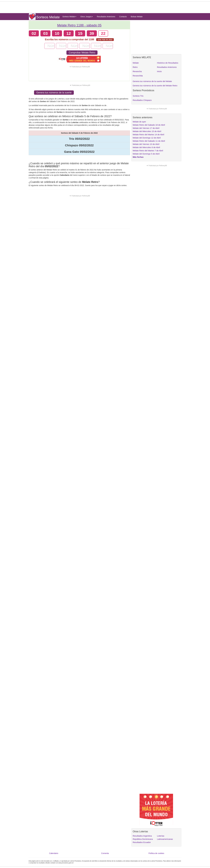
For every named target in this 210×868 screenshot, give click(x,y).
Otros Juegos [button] (87, 17)
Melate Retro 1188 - (79, 25)
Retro (135, 67)
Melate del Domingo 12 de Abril (147, 138)
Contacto (123, 17)
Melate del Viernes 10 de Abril (146, 144)
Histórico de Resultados (168, 63)
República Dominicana (143, 839)
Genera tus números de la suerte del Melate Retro (155, 86)
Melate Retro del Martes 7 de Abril (148, 151)
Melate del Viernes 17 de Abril (146, 128)
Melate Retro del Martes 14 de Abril (148, 135)
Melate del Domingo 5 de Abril (146, 154)
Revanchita (138, 76)
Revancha (137, 71)
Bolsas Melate (137, 17)
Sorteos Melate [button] (69, 17)
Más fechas (138, 157)
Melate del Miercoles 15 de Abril (147, 131)
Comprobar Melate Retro (82, 53)
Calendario (54, 853)
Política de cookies (156, 853)
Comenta (105, 853)
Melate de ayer (139, 122)
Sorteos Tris (138, 96)
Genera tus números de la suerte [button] (54, 93)
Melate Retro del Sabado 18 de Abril (149, 125)
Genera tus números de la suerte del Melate (152, 81)
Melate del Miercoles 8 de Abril (146, 147)
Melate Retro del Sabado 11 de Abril (149, 141)
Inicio (159, 71)
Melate (136, 63)
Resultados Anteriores (106, 17)
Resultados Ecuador (142, 842)
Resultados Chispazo (142, 100)
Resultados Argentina (142, 836)
